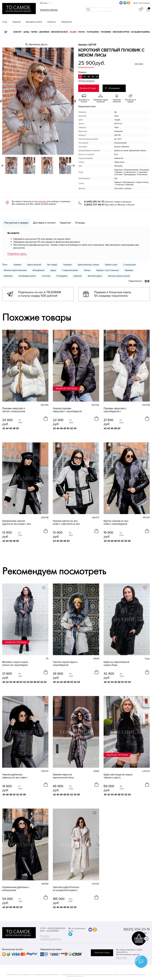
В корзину (114, 88)
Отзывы (80, 223)
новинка (57, 749)
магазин (42, 201)
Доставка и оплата (34, 22)
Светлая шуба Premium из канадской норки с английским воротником (67, 889)
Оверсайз (8, 276)
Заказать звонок (49, 10)
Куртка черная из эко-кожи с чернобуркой (116, 522)
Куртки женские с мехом (88, 265)
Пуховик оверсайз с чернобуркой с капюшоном (115, 410)
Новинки (17, 265)
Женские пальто (59, 32)
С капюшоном (129, 265)
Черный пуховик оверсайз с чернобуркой (67, 410)
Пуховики (106, 32)
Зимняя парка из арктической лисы (63, 776)
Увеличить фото (38, 44)
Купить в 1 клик (88, 88)
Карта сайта (122, 958)
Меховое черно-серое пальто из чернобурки (15, 664)
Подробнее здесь (17, 254)
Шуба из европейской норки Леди (116, 664)
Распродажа (62, 276)
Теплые (87, 270)
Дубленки (44, 32)
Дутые (53, 270)
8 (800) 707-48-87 (94, 205)
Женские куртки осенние (119, 276)
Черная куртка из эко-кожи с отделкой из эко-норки (67, 522)
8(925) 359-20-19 (137, 929)
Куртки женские (34, 265)
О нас (5, 22)
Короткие (78, 276)
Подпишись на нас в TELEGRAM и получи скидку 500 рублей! (39, 294)
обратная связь (102, 953)
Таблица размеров (86, 81)
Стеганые (46, 276)
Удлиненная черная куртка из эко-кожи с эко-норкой (17, 522)
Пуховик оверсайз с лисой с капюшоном (14, 410)
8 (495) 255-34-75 (94, 202)
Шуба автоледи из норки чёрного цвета (118, 776)
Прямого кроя (111, 265)
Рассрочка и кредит (16, 223)
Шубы (26, 32)
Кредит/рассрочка (86, 67)
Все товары (52, 265)
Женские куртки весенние (15, 270)
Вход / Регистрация (142, 3)
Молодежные (39, 270)
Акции (73, 32)
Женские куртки (121, 32)
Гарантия (17, 22)
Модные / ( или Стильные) (108, 270)
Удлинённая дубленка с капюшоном (16, 889)
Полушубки (93, 32)
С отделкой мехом (70, 270)
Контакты (52, 22)
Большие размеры (140, 32)
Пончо (81, 32)
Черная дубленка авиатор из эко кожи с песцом (15, 776)
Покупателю (66, 22)
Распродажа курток (27, 276)
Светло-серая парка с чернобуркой (65, 664)
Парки (34, 32)
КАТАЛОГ (17, 32)
